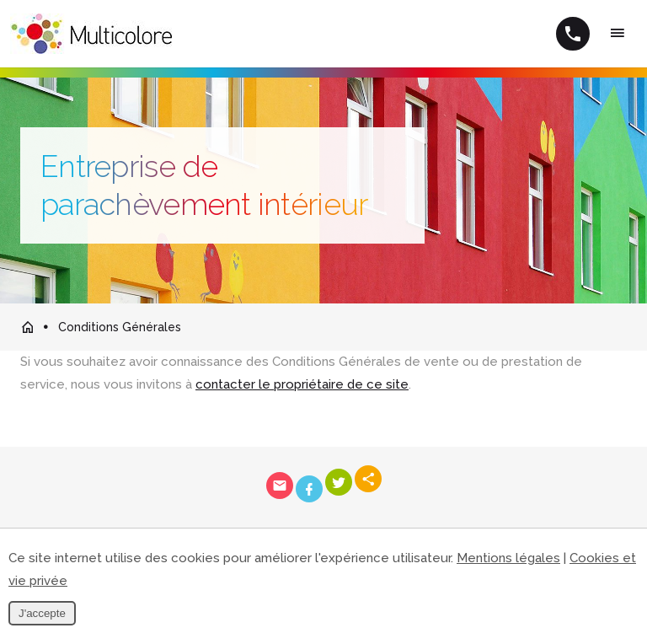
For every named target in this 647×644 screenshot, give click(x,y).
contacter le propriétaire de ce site (302, 384)
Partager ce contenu (368, 479)
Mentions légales (508, 558)
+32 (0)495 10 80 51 (573, 34)
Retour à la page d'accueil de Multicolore (27, 327)
